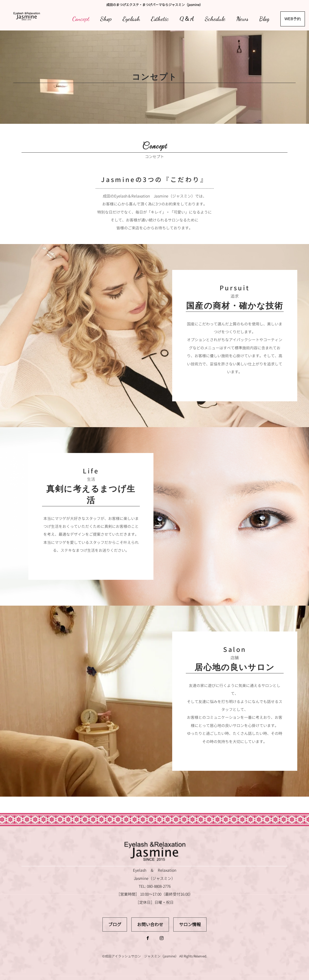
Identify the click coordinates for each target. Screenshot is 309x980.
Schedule (215, 19)
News (242, 19)
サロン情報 (190, 924)
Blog (264, 19)
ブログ (115, 924)
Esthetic (160, 19)
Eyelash (131, 19)
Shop (106, 19)
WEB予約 (293, 19)
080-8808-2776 (159, 886)
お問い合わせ (150, 924)
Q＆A (187, 19)
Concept (81, 19)
